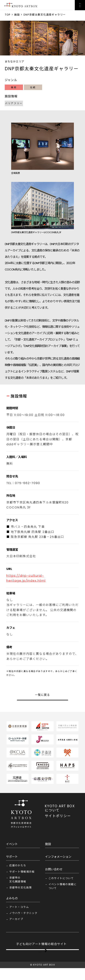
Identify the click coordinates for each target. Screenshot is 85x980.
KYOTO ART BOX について (60, 808)
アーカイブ (16, 919)
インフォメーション (58, 857)
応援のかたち (18, 865)
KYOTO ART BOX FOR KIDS (40, 956)
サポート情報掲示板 (22, 872)
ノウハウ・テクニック (23, 913)
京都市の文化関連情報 (18, 880)
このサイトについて (61, 878)
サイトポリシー (58, 816)
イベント (12, 844)
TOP (8, 15)
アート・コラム (19, 907)
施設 (17, 15)
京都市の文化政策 (21, 888)
